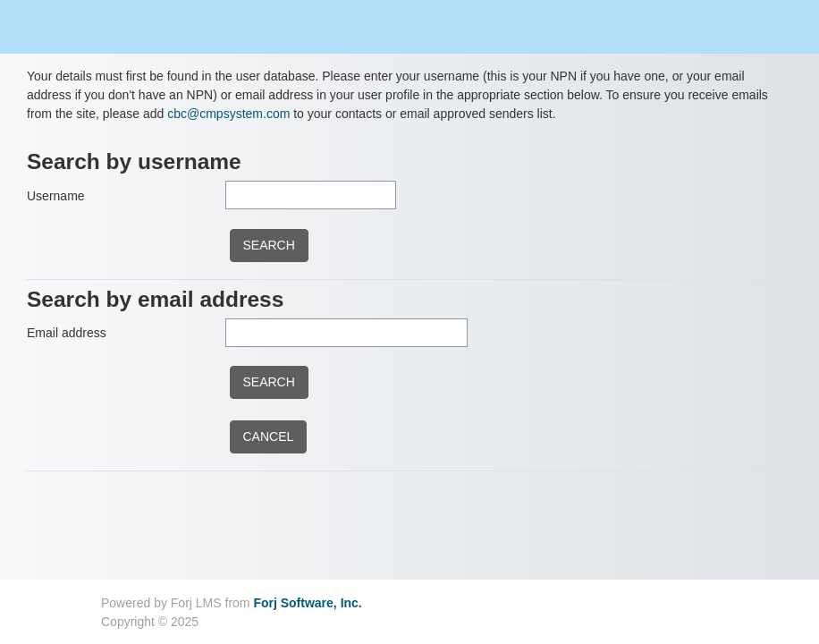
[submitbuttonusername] (269, 246)
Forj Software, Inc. (307, 603)
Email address (67, 333)
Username (56, 196)
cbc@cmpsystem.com (228, 114)
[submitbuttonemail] (269, 382)
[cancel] (269, 437)
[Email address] (346, 333)
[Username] (311, 195)
